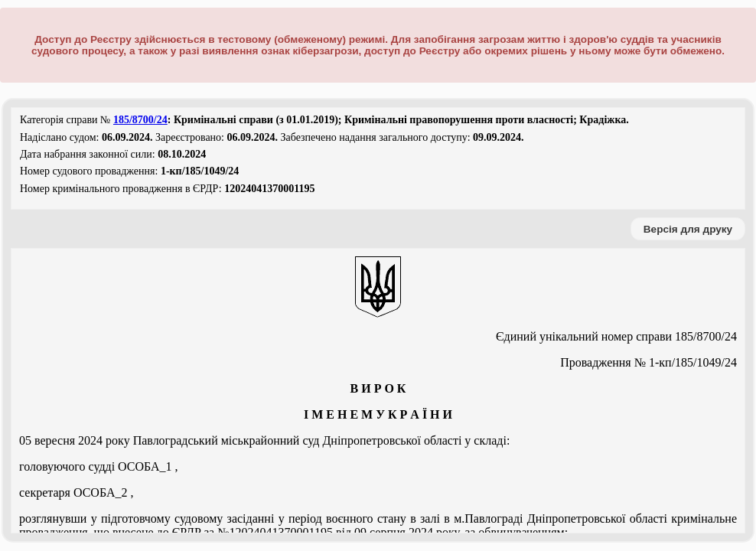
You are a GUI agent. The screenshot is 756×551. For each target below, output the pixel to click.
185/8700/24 (140, 120)
